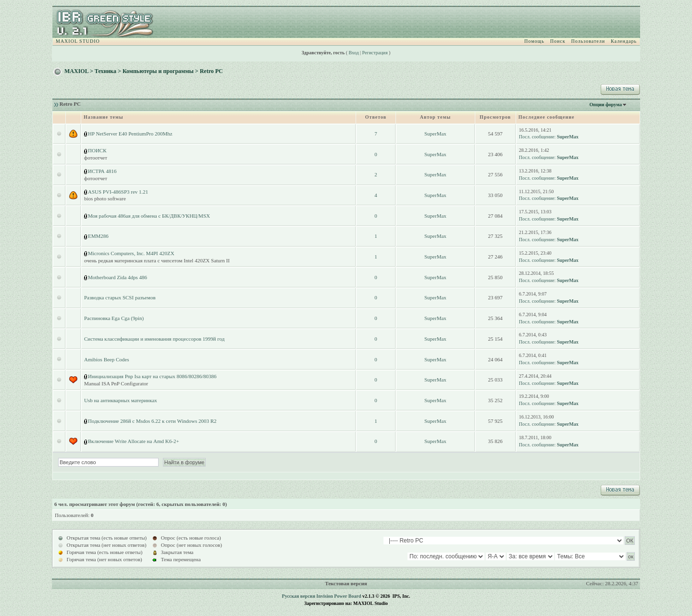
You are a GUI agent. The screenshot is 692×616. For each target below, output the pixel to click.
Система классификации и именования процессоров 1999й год (154, 339)
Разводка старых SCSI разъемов (120, 297)
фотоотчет (96, 158)
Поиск (558, 41)
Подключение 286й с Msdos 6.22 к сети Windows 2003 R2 (152, 421)
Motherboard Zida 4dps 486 (117, 277)
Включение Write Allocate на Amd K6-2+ (134, 441)
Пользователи (588, 41)
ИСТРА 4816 (102, 171)
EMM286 (98, 236)
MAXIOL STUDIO (78, 41)
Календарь (624, 41)
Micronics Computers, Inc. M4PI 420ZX (131, 253)
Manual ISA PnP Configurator (116, 383)
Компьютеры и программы (158, 71)
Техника (105, 71)
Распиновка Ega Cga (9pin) (114, 318)
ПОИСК (97, 150)
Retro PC (211, 71)
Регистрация (375, 53)
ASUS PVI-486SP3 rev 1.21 (118, 192)
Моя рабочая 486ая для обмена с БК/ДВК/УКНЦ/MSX (149, 216)
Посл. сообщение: (537, 137)
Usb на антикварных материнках (121, 400)
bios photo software (105, 198)
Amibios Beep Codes (107, 359)
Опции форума (606, 105)
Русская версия (299, 596)
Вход (354, 53)
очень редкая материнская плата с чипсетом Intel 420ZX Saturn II (157, 260)
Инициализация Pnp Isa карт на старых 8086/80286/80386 (152, 376)
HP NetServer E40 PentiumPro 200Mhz (130, 134)
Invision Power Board (339, 596)
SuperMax (435, 134)
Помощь (534, 41)
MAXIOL (76, 71)
